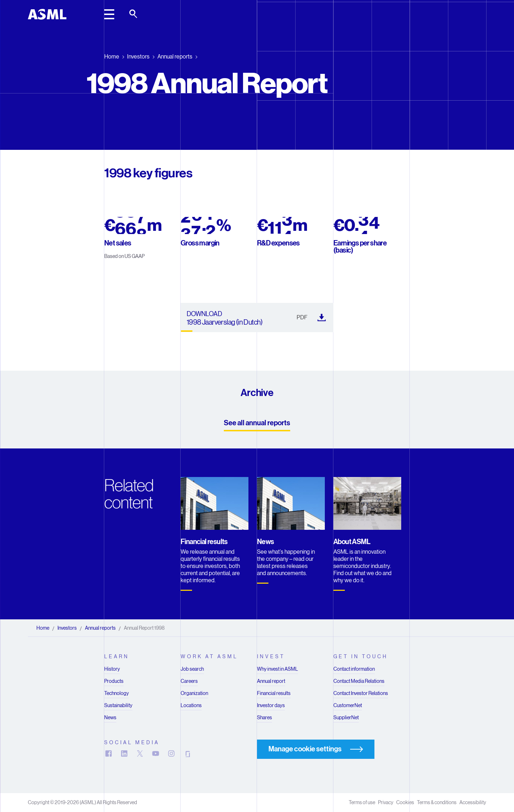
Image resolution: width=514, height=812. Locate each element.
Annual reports (175, 57)
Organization (194, 693)
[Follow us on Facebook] (109, 753)
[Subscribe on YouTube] (156, 753)
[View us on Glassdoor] (187, 753)
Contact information (354, 669)
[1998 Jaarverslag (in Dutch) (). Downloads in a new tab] (257, 318)
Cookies (405, 802)
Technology (117, 693)
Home (112, 57)
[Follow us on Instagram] (171, 753)
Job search (192, 669)
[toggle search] (134, 14)
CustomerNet (348, 705)
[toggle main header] (109, 14)
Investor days (271, 705)
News (110, 717)
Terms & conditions (437, 802)
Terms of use (362, 802)
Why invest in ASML (278, 669)
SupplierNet (346, 717)
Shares (264, 717)
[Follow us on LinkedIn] (124, 753)
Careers (189, 681)
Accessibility (473, 802)
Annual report (271, 681)
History (112, 669)
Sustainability (118, 705)
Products (114, 681)
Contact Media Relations (359, 681)
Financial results (274, 693)
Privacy (386, 802)
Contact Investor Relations (361, 693)
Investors (138, 57)
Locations (191, 705)
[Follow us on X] (140, 753)
